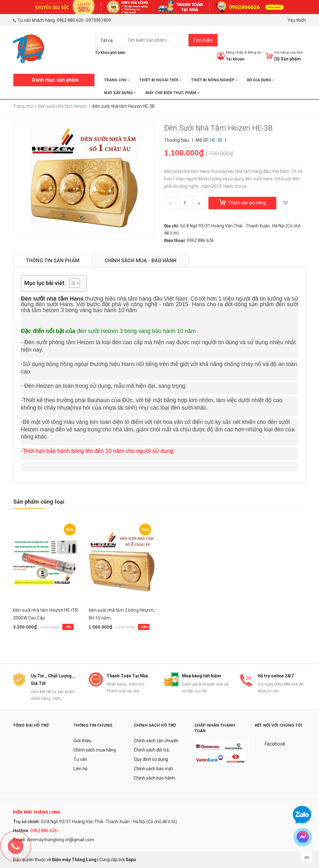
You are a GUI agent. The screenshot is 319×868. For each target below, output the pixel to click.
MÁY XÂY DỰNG (120, 93)
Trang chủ (117, 80)
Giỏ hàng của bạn (288, 52)
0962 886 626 (70, 20)
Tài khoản (235, 59)
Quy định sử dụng (151, 759)
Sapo (131, 860)
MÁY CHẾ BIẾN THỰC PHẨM (173, 93)
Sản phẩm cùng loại (39, 502)
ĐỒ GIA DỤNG (261, 80)
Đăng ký (254, 52)
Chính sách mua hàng (95, 750)
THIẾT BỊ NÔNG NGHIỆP (214, 80)
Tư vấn (80, 759)
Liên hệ (80, 769)
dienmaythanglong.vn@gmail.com (60, 840)
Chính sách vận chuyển (156, 741)
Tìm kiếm (203, 40)
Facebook (275, 744)
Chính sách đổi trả (151, 750)
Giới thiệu (82, 741)
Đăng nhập (235, 52)
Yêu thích (297, 20)
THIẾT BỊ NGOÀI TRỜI (160, 80)
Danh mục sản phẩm (55, 80)
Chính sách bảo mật (153, 769)
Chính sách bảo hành (154, 778)
